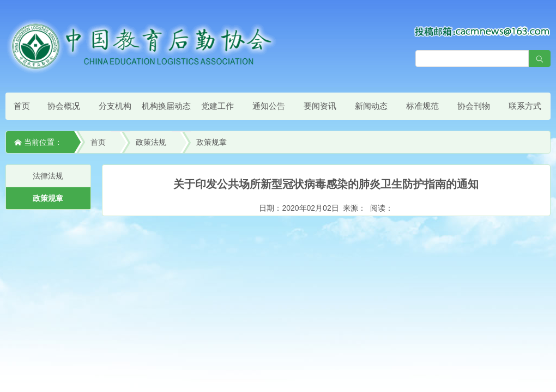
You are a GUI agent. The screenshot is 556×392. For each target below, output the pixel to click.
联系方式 (525, 106)
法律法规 (48, 176)
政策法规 (151, 142)
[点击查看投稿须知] (482, 31)
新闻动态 (371, 106)
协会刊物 (474, 106)
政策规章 (211, 142)
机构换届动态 (166, 106)
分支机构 (115, 106)
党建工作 (217, 106)
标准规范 (422, 106)
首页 (22, 106)
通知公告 (269, 106)
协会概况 (64, 106)
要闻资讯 (320, 106)
